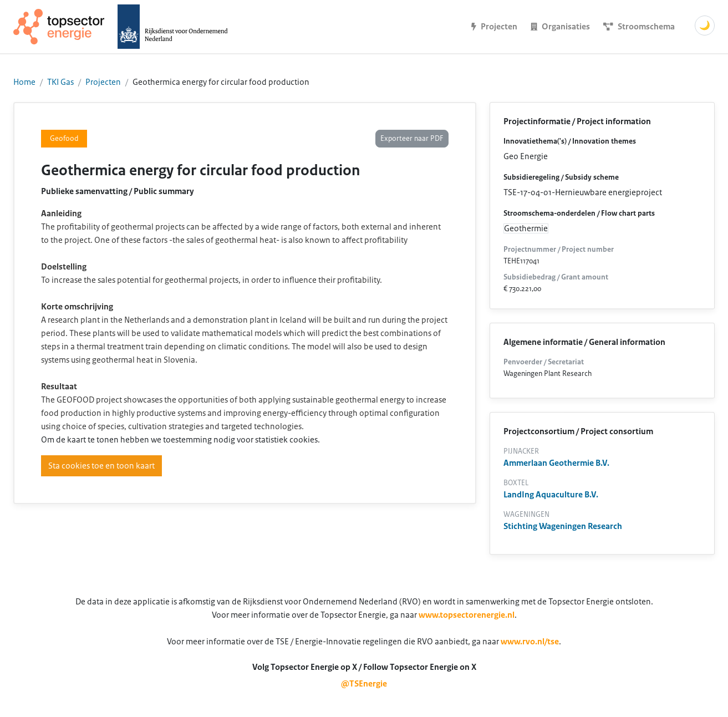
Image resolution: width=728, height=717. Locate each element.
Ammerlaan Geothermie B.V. (556, 463)
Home (24, 82)
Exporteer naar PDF (412, 139)
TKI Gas (60, 82)
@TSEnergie (364, 684)
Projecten (103, 82)
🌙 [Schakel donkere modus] (705, 26)
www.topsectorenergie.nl (467, 615)
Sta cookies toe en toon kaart (101, 466)
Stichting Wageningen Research (563, 526)
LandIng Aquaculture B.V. (551, 495)
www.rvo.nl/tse (530, 642)
